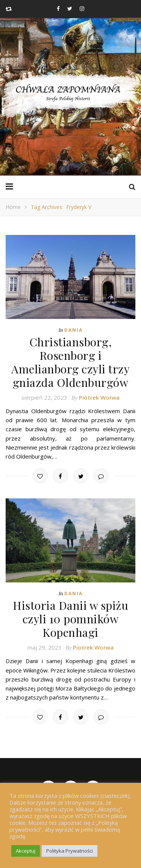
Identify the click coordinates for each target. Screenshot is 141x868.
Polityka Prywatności (70, 851)
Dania (74, 330)
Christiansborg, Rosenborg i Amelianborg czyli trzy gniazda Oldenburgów (70, 362)
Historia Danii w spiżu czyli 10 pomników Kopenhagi (70, 619)
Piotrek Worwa (99, 397)
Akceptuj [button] (26, 851)
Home (13, 207)
